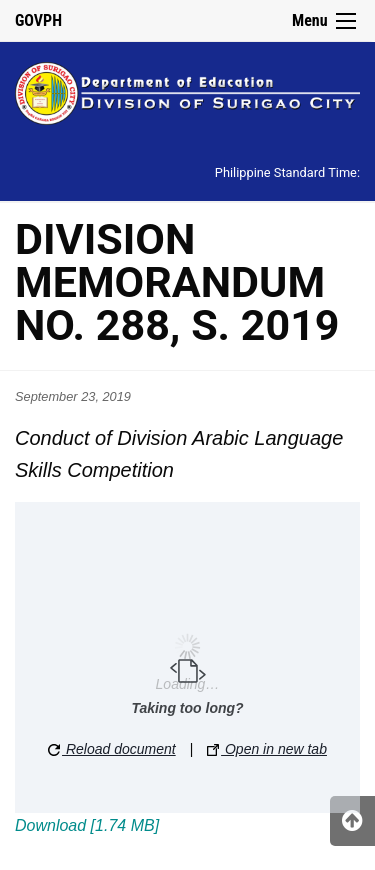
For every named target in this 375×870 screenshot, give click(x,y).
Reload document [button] (112, 749)
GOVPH (38, 20)
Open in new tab (267, 749)
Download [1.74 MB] (87, 825)
